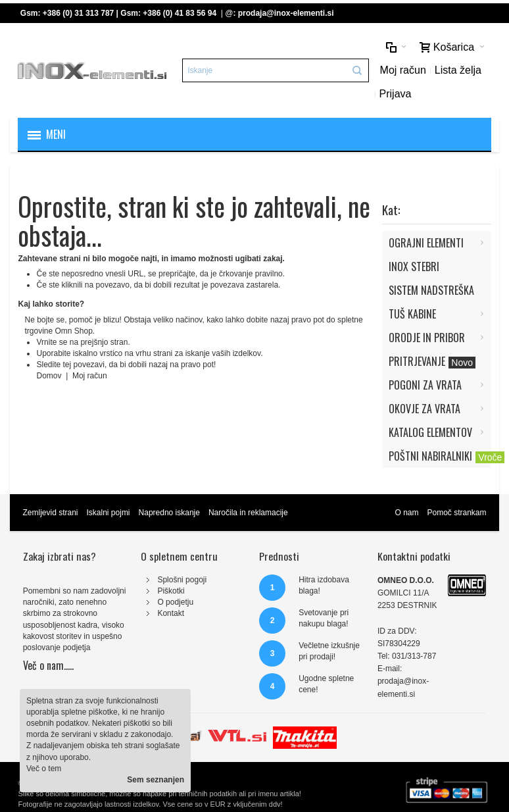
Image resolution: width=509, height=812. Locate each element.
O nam (406, 513)
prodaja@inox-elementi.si (286, 13)
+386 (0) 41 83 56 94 (180, 13)
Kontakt (171, 613)
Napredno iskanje (169, 513)
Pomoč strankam (456, 513)
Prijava (396, 94)
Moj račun (403, 70)
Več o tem (44, 769)
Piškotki (171, 591)
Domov (50, 376)
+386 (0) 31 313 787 (78, 13)
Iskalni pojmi (109, 513)
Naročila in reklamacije (248, 513)
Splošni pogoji (182, 580)
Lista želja (458, 70)
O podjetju (175, 602)
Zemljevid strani (50, 513)
